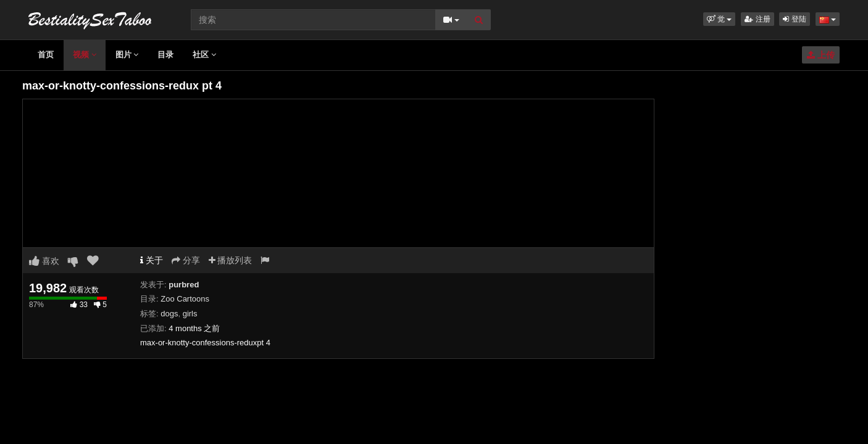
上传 (821, 55)
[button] (720, 19)
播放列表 (231, 260)
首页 (46, 55)
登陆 (794, 19)
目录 (165, 55)
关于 (152, 260)
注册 (757, 19)
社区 (204, 55)
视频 (85, 55)
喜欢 (44, 261)
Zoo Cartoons (185, 299)
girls (190, 314)
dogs (169, 314)
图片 (127, 55)
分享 (186, 260)
